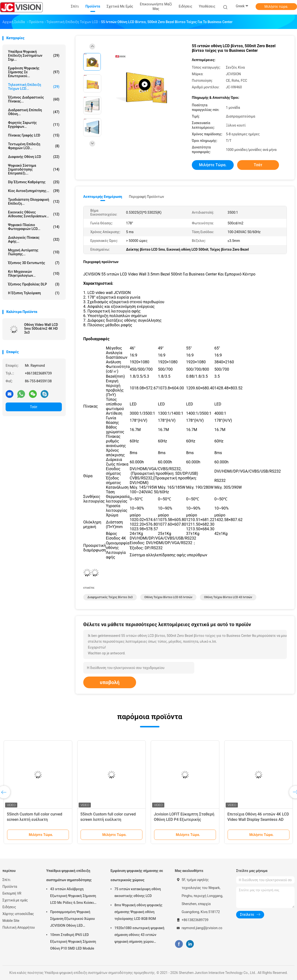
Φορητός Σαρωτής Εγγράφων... (34, 125)
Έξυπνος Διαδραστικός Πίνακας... (34, 99)
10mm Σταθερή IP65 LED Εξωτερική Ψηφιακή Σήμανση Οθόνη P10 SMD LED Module (73, 942)
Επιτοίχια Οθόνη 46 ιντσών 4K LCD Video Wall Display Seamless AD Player (258, 820)
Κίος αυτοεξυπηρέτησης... (34, 191)
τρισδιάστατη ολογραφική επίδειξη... (34, 201)
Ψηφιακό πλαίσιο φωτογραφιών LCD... (34, 227)
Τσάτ (34, 407)
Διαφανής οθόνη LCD (34, 157)
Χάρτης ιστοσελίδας (18, 914)
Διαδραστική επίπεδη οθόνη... (34, 112)
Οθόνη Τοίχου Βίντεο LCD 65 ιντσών (168, 597)
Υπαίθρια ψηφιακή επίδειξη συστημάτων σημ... (34, 55)
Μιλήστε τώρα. (276, 7)
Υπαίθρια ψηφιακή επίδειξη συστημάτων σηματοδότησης (69, 875)
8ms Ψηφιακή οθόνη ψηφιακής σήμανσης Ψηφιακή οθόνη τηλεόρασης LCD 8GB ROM (138, 912)
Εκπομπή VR (12, 893)
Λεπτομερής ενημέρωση (103, 197)
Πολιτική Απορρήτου (19, 927)
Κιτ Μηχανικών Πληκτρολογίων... (34, 274)
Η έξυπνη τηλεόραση (34, 293)
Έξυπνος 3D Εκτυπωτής (34, 263)
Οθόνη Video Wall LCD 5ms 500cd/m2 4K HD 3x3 (41, 329)
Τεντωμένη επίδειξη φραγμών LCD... (34, 146)
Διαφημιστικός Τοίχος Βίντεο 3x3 (110, 597)
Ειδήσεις (9, 907)
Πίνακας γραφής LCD (34, 135)
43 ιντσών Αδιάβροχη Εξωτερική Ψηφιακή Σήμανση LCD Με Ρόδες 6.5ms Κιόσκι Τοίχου (73, 897)
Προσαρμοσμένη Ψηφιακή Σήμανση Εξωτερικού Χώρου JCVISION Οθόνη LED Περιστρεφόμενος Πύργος (72, 919)
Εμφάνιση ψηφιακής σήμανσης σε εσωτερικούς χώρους (137, 875)
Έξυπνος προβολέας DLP (34, 284)
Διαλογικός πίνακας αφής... (34, 239)
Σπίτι (6, 880)
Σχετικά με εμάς (15, 900)
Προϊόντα (10, 887)
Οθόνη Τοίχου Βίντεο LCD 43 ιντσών (228, 597)
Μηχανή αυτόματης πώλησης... (34, 252)
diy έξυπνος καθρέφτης (34, 182)
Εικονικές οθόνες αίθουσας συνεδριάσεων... (34, 214)
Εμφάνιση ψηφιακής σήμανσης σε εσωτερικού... (34, 72)
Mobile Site (11, 921)
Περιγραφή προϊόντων (146, 197)
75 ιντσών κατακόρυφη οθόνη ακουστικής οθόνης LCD (138, 892)
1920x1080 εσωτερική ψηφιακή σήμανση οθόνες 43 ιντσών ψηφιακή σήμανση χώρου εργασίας (139, 935)
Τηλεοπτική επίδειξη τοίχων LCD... (34, 87)
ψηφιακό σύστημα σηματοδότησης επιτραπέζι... (34, 169)
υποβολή (110, 682)
